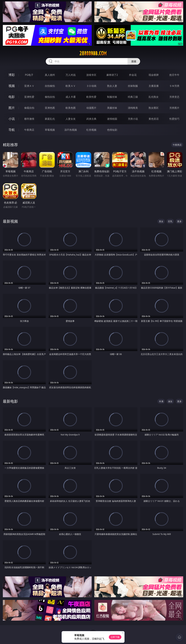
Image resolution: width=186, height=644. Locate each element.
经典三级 (133, 97)
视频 (12, 86)
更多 (179, 221)
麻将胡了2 (112, 75)
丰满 (161, 401)
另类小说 (133, 119)
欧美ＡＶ (71, 86)
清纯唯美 (133, 108)
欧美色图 (71, 108)
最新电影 (10, 401)
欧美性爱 (91, 97)
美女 (161, 221)
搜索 (134, 61)
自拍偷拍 (50, 86)
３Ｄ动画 (91, 86)
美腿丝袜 (112, 108)
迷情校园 (112, 119)
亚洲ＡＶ (29, 86)
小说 (12, 119)
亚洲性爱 (29, 97)
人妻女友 (71, 119)
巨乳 (170, 221)
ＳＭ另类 (174, 86)
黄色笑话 (154, 119)
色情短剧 (112, 130)
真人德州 (50, 75)
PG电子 (29, 75)
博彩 (12, 75)
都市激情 (29, 119)
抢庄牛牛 (174, 75)
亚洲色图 (50, 108)
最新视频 (10, 221)
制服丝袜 (112, 97)
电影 (12, 97)
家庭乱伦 (50, 119)
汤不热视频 (71, 130)
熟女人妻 (112, 86)
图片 (12, 108)
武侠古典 (91, 119)
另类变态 (174, 97)
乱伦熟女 (154, 97)
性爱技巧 (174, 119)
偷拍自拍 (50, 97)
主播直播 (154, 86)
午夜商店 (29, 130)
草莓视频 (50, 130)
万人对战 (71, 75)
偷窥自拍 (29, 108)
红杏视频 (91, 130)
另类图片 (174, 108)
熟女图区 (154, 108)
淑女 (170, 401)
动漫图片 (91, 108)
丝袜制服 (133, 86)
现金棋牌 (154, 75)
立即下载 (115, 637)
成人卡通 (71, 97)
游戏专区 (91, 75)
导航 (12, 130)
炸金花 (133, 75)
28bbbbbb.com (93, 53)
